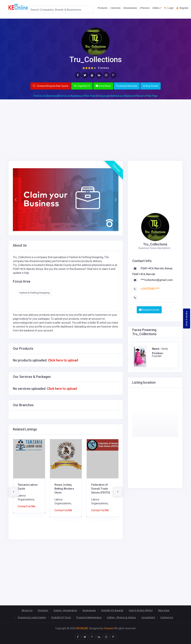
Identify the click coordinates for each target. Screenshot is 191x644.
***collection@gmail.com (157, 280)
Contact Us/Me (27, 506)
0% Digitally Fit (82, 86)
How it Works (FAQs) (141, 610)
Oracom (109, 628)
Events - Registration (65, 610)
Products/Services (127, 86)
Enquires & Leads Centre (32, 617)
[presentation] (14, 492)
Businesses (89, 610)
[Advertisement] (95, 126)
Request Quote (149, 310)
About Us (27, 610)
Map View (164, 610)
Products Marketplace (89, 617)
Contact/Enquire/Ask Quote (51, 86)
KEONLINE (82, 628)
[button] (15, 200)
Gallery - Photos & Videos (121, 617)
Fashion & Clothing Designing (35, 293)
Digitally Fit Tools (61, 617)
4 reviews (103, 68)
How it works (187, 318)
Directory (43, 610)
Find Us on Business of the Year (77, 96)
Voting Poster (150, 86)
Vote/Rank (103, 86)
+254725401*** (150, 289)
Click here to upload (63, 360)
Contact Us (167, 617)
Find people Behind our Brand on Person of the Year (127, 96)
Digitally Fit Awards (112, 610)
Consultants (148, 617)
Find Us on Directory (45, 96)
